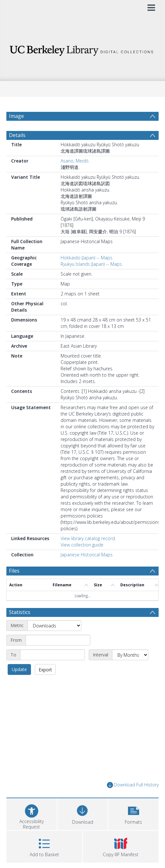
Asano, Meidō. (75, 161)
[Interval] (130, 655)
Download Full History (133, 785)
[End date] (52, 655)
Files (14, 571)
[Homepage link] (82, 49)
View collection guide (82, 545)
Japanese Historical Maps (87, 555)
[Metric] (54, 626)
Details (17, 135)
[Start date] (58, 640)
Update (19, 669)
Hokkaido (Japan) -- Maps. (87, 258)
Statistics (20, 612)
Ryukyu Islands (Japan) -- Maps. (92, 264)
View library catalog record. (88, 538)
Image (16, 116)
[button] (133, 813)
